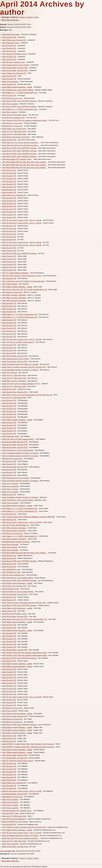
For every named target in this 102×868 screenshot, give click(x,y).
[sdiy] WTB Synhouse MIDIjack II (14, 819)
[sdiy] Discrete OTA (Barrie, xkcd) (14, 54)
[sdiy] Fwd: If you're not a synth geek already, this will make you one (27, 395)
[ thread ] (22, 17)
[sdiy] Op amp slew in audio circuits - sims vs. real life (22, 220)
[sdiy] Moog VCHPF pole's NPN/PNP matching (19, 101)
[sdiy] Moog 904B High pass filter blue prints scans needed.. (24, 162)
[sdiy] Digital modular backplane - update (17, 87)
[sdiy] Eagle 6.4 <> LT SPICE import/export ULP (20, 93)
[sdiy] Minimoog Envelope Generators (16, 137)
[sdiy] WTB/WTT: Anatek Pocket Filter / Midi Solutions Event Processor (28, 744)
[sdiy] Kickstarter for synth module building (18, 90)
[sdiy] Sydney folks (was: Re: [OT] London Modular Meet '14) (25, 290)
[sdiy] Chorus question (10, 82)
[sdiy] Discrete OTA (9, 37)
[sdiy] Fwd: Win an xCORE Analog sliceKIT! (18, 342)
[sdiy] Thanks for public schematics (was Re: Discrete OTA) (24, 367)
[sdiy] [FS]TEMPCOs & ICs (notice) (15, 822)
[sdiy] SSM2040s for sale (11, 569)
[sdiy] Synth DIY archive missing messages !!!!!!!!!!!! (21, 384)
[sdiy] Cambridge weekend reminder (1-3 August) (20, 364)
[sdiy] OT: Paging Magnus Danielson (16, 273)
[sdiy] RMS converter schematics (14, 295)
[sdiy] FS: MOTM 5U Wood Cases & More (18, 761)
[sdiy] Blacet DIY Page (10, 813)
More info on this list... (11, 20)
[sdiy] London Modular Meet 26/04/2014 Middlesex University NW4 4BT (29, 517)
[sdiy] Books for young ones (12, 98)
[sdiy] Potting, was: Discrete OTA (14, 40)
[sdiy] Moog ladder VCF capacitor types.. (17, 159)
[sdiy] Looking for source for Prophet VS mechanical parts (23, 281)
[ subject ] (30, 17)
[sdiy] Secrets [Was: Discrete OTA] (15, 68)
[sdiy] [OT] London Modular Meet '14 (16, 525)
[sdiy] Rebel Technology (11, 34)
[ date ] (36, 17)
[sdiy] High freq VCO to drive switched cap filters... (21, 143)
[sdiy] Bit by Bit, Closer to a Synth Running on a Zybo (22, 276)
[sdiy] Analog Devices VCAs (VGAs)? (16, 65)
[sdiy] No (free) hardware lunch (14, 62)
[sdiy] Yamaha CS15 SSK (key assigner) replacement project (25, 120)
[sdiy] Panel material (10, 112)
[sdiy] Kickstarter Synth (11, 43)
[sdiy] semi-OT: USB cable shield (14, 131)
